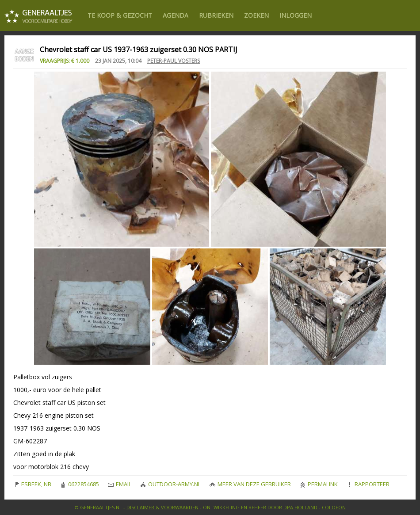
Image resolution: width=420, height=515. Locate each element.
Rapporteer (368, 484)
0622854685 (80, 484)
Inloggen (296, 15)
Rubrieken (216, 15)
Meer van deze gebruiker (250, 484)
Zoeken (256, 15)
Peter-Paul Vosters (174, 61)
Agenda (176, 15)
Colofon (334, 507)
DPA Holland (300, 507)
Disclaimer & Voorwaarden (162, 507)
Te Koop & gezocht (120, 15)
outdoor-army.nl (170, 484)
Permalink (319, 484)
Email (120, 484)
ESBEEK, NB (32, 484)
